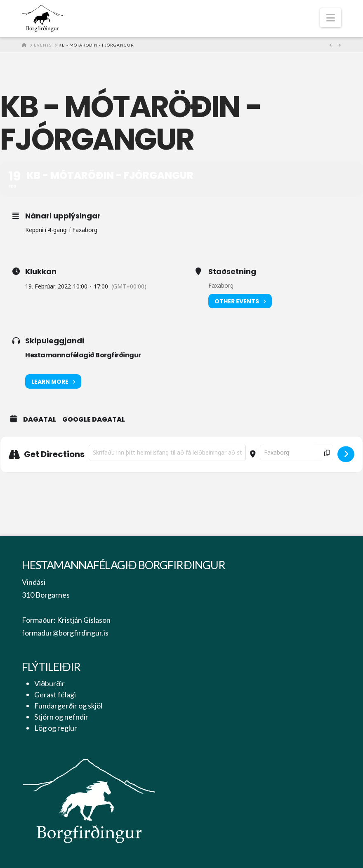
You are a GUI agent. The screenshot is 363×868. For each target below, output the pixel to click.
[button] (331, 18)
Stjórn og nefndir (61, 717)
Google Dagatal (94, 420)
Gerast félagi (55, 694)
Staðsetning (232, 272)
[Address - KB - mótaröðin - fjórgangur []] (167, 452)
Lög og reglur (56, 728)
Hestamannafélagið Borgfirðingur (83, 355)
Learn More (53, 381)
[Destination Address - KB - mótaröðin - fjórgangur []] (297, 452)
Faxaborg (221, 285)
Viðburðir (49, 683)
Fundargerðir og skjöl (68, 706)
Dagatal (40, 420)
